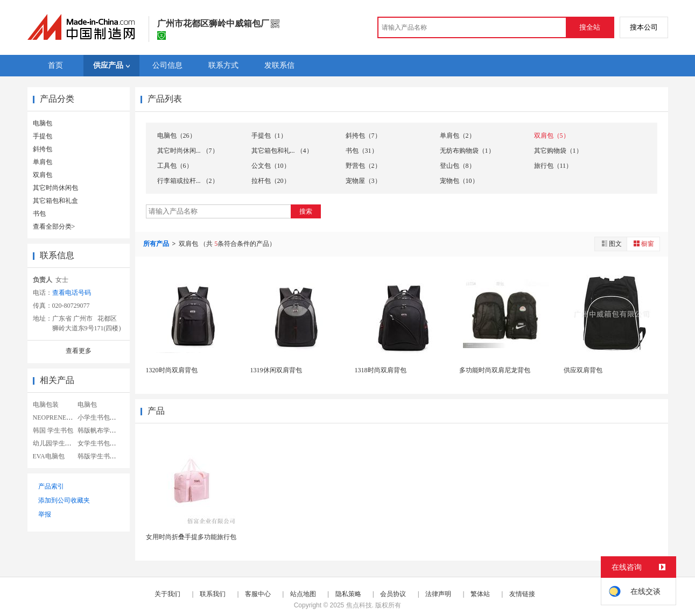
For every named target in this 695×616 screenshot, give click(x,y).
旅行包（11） (553, 166)
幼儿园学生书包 (55, 443)
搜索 (306, 211)
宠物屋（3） (363, 181)
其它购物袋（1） (558, 151)
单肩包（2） (458, 136)
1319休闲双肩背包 (276, 370)
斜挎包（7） (363, 136)
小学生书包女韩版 (103, 417)
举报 (45, 514)
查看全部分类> (54, 226)
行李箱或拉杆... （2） (188, 181)
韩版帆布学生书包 (103, 430)
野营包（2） (363, 166)
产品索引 (51, 486)
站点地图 (303, 594)
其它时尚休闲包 (55, 188)
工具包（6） (175, 166)
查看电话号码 (72, 293)
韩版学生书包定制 (103, 456)
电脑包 (43, 123)
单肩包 (43, 162)
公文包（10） (271, 166)
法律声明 (438, 594)
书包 (39, 214)
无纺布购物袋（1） (467, 151)
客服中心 (258, 594)
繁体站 (480, 594)
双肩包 (43, 175)
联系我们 (213, 594)
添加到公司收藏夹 (64, 500)
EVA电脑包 (49, 456)
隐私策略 (348, 594)
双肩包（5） (552, 136)
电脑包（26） (177, 136)
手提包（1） (269, 136)
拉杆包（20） (271, 181)
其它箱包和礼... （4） (282, 151)
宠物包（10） (459, 181)
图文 (611, 243)
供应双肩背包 (583, 370)
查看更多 (79, 351)
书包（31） (362, 151)
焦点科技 (359, 605)
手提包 (43, 136)
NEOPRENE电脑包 (59, 417)
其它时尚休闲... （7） (188, 151)
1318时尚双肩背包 (381, 370)
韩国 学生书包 (53, 430)
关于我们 (167, 594)
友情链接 (522, 594)
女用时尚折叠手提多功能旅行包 (191, 537)
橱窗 (643, 243)
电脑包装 (46, 405)
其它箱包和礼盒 (55, 201)
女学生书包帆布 (100, 443)
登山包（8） (458, 166)
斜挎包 (43, 149)
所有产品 (157, 244)
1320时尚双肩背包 (172, 370)
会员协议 (393, 594)
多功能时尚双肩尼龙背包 (495, 370)
